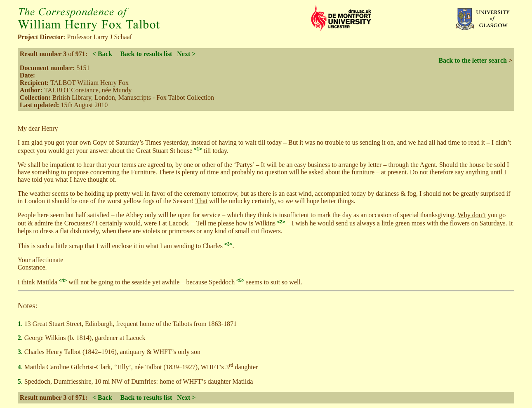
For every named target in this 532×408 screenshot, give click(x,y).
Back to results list (146, 54)
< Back (102, 54)
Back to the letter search (473, 60)
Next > (186, 54)
